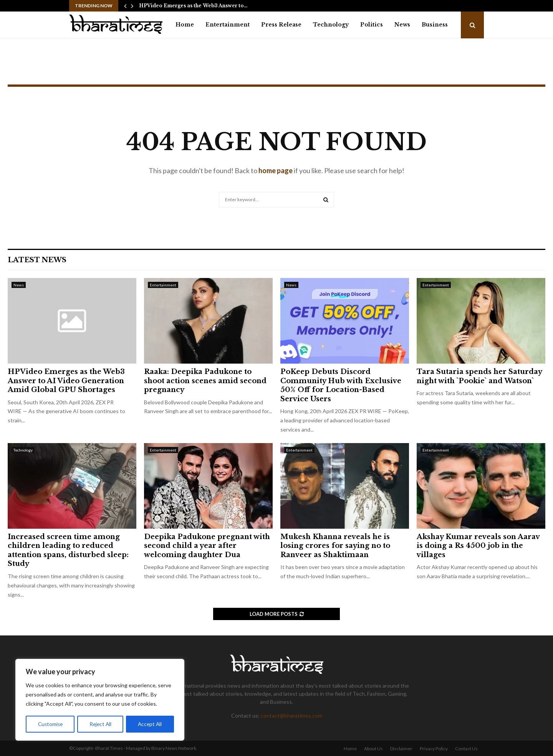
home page (276, 170)
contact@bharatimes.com (291, 715)
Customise (50, 724)
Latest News (37, 260)
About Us (373, 749)
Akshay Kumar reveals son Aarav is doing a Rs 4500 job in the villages (478, 546)
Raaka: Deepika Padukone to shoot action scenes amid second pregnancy (205, 381)
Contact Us (466, 749)
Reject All (101, 724)
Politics (372, 25)
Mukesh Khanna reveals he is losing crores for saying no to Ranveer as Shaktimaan (335, 546)
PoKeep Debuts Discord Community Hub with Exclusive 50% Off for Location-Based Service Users (341, 385)
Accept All (150, 724)
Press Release (281, 25)
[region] (100, 700)
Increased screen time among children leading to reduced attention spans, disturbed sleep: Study (68, 550)
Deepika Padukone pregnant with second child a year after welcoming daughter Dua (207, 546)
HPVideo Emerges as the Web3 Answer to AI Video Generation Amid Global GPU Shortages (66, 381)
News (402, 25)
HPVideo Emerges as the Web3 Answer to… (193, 6)
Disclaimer (401, 749)
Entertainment (228, 25)
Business (435, 25)
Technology (331, 25)
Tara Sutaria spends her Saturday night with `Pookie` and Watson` (479, 376)
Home (185, 25)
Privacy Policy (434, 749)
